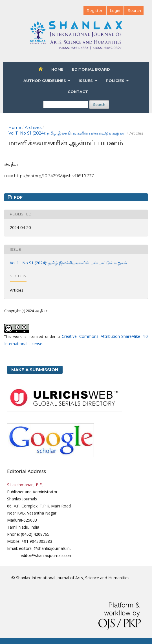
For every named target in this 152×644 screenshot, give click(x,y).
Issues (86, 81)
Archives (33, 127)
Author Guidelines (45, 81)
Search (99, 105)
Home (57, 69)
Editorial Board (91, 69)
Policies (116, 81)
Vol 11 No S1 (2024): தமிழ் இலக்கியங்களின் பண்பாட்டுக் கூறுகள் (67, 133)
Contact (78, 92)
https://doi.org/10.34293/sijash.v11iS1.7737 (54, 176)
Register (95, 10)
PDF (18, 197)
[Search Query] (66, 105)
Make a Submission (35, 370)
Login (115, 10)
